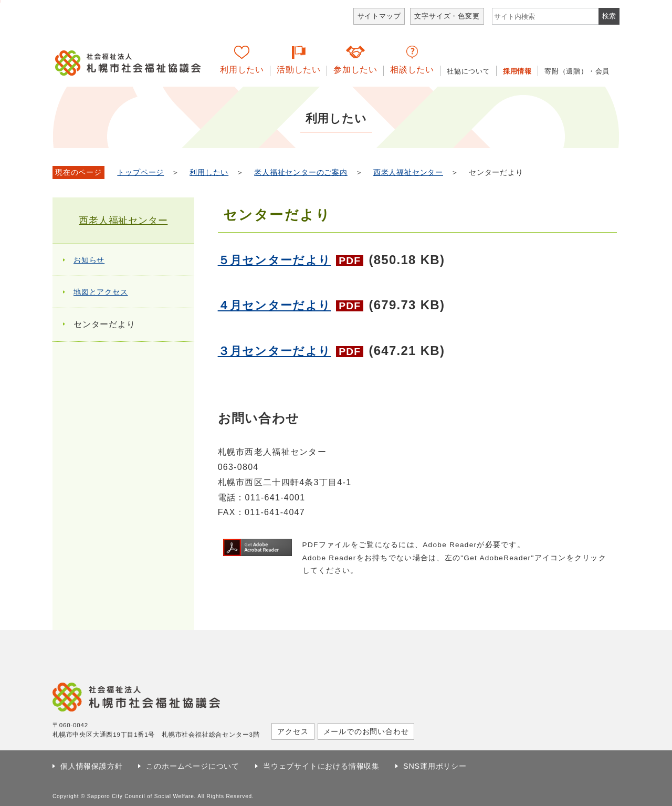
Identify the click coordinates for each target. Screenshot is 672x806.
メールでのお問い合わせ (366, 731)
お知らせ (89, 260)
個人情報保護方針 (91, 766)
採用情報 (517, 71)
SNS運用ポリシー (435, 766)
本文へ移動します (0, 1)
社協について (469, 71)
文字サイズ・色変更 (447, 16)
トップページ (140, 172)
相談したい (412, 70)
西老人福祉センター (408, 172)
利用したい (242, 70)
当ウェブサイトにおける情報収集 (321, 766)
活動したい (299, 70)
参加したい (355, 70)
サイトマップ (379, 16)
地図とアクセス (101, 292)
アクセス (293, 731)
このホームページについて (193, 766)
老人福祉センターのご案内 (301, 172)
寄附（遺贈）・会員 (577, 71)
